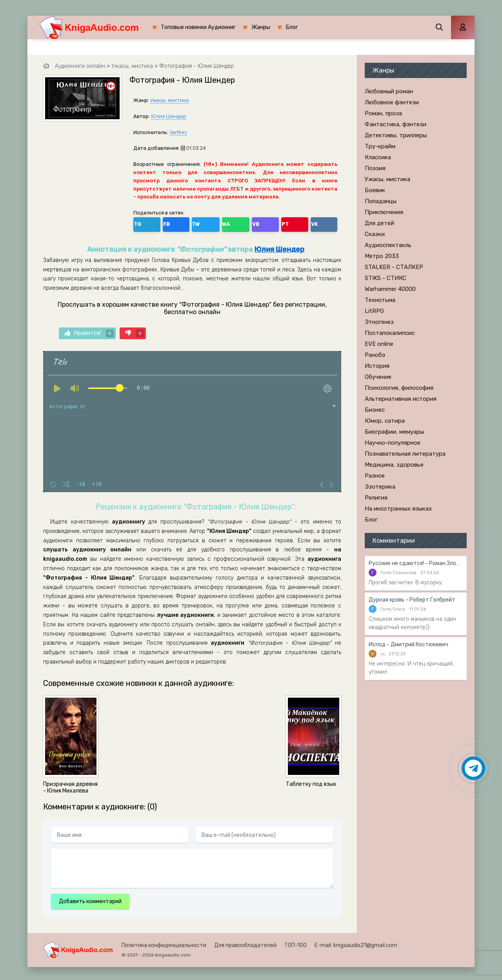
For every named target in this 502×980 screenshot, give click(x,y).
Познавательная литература (405, 454)
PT (225, 223)
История (377, 366)
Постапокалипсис (390, 333)
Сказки (375, 234)
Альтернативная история (401, 399)
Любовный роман (389, 91)
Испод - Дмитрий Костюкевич (408, 645)
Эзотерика (380, 487)
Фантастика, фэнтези (396, 124)
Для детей (379, 223)
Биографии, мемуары (394, 432)
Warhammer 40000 (390, 289)
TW (174, 223)
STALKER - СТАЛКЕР (394, 267)
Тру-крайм (380, 146)
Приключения (384, 212)
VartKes (178, 132)
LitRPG (374, 311)
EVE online (379, 344)
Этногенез (379, 322)
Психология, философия (399, 388)
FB (157, 223)
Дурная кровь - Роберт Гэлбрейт (412, 600)
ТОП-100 (296, 943)
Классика (378, 157)
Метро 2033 (382, 256)
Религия (376, 498)
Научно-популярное (393, 443)
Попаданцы (381, 201)
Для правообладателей (245, 943)
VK (242, 223)
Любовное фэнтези (392, 102)
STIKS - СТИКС (386, 278)
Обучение (378, 377)
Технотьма (380, 300)
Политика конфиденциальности (164, 943)
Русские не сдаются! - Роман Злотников (416, 563)
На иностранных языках (398, 509)
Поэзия (375, 168)
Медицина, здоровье (394, 465)
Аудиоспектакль (388, 245)
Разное (375, 476)
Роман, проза (383, 113)
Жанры (261, 27)
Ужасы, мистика (169, 100)
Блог (292, 27)
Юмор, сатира (385, 421)
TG (141, 223)
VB (209, 223)
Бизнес (375, 410)
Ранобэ (375, 355)
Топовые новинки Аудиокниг (198, 27)
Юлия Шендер (169, 116)
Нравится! (89, 331)
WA (192, 223)
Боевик (375, 190)
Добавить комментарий (90, 899)
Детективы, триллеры (396, 135)
